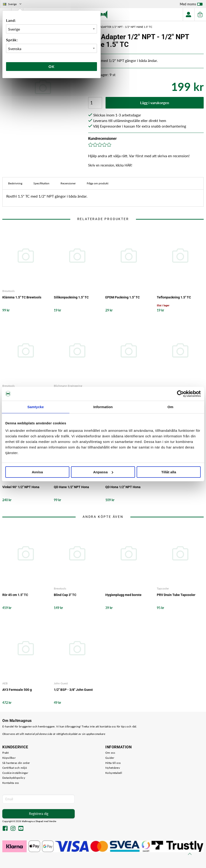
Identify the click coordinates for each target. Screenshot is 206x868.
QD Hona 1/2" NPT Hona (123, 487)
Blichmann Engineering (68, 386)
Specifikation (41, 183)
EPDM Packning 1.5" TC (122, 297)
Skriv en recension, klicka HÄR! (110, 165)
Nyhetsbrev (113, 768)
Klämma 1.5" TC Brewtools (22, 297)
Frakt (6, 753)
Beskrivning (15, 183)
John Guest (61, 683)
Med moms (191, 5)
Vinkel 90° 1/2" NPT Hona (21, 487)
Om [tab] (170, 407)
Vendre (53, 821)
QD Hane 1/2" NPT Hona (71, 487)
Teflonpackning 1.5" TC (174, 297)
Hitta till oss (113, 763)
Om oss (110, 753)
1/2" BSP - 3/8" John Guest (73, 690)
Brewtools (8, 291)
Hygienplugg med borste (123, 595)
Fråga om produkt (98, 183)
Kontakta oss (11, 783)
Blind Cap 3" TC (65, 595)
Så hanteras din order (16, 763)
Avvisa (37, 472)
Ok (51, 66)
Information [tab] (103, 407)
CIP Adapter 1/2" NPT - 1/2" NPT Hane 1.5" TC (124, 27)
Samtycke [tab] (36, 407)
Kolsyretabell (114, 773)
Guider (110, 758)
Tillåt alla (169, 472)
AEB (5, 683)
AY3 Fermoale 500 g (17, 690)
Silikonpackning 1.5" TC (71, 297)
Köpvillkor (9, 758)
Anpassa (103, 472)
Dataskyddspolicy (14, 778)
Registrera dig (39, 814)
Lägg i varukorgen (155, 103)
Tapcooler (163, 588)
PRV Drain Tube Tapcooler (176, 595)
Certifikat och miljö (15, 768)
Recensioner (68, 183)
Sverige (13, 4)
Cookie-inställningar (15, 773)
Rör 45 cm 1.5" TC (15, 595)
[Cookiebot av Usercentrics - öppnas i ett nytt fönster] (180, 394)
